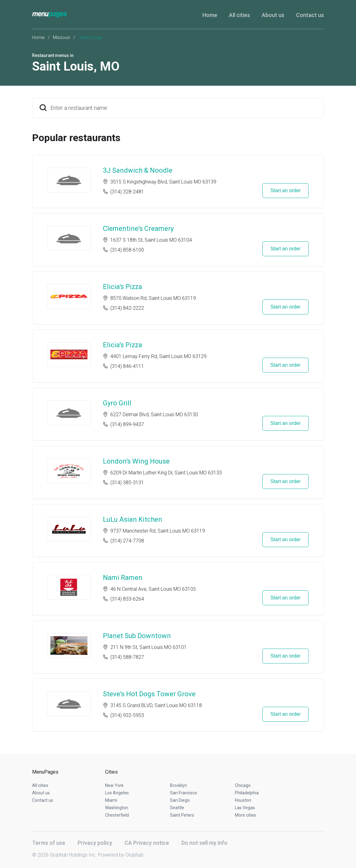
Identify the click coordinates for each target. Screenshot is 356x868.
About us (273, 15)
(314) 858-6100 (127, 250)
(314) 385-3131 (127, 483)
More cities (246, 815)
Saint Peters (182, 815)
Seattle (177, 808)
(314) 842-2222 (127, 308)
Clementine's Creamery (138, 229)
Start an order (286, 190)
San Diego (180, 800)
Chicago (243, 785)
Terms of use (49, 843)
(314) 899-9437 (127, 424)
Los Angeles (117, 793)
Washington (117, 808)
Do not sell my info (204, 843)
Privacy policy (95, 843)
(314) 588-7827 (127, 657)
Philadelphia (247, 793)
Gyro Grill (117, 403)
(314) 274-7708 (127, 541)
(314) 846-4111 (127, 366)
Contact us (310, 15)
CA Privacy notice (147, 843)
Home (210, 15)
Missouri (61, 37)
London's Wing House (136, 461)
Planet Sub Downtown (137, 636)
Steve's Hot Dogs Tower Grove (149, 694)
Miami (111, 800)
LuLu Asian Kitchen (133, 519)
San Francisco (184, 793)
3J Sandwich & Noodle (138, 170)
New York (114, 785)
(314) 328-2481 (127, 192)
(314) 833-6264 (127, 599)
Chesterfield (117, 815)
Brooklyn (178, 785)
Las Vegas (245, 808)
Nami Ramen (123, 578)
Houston (243, 800)
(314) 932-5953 (127, 715)
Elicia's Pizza (123, 287)
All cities (239, 15)
